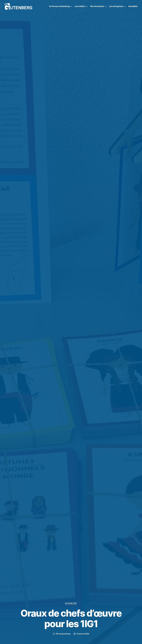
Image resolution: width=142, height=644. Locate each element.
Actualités (133, 10)
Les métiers (92, 6)
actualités (71, 603)
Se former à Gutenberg (71, 6)
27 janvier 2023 (83, 634)
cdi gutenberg (65, 634)
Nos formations (109, 6)
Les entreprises (128, 6)
